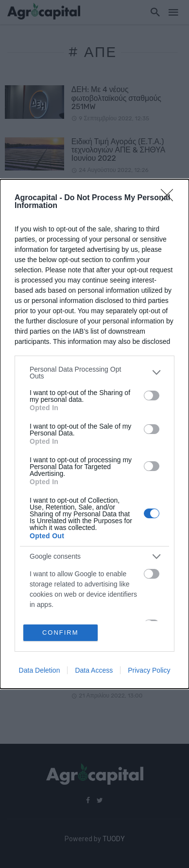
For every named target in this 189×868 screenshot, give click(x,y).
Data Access (94, 670)
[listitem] (94, 373)
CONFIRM (60, 632)
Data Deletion (40, 670)
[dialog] (94, 434)
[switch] (152, 396)
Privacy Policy (149, 670)
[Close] (170, 198)
